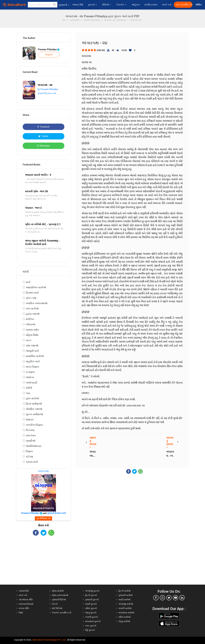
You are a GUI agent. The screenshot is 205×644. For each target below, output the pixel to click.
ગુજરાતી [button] (64, 5)
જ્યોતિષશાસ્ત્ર (34, 446)
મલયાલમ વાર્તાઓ (126, 613)
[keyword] (43, 5)
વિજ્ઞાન (29, 451)
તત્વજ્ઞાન (30, 372)
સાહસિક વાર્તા (33, 361)
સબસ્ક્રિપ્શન (151, 5)
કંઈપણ (29, 457)
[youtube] (175, 598)
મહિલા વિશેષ (32, 335)
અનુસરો (49, 55)
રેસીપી (29, 388)
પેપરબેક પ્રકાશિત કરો (62, 613)
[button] (55, 5)
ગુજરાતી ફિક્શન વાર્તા (47, 93)
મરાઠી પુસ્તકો (91, 604)
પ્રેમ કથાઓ (32, 346)
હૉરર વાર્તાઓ (32, 398)
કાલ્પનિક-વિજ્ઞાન (34, 425)
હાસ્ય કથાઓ (33, 314)
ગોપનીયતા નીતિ (26, 600)
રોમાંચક (30, 420)
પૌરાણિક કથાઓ (34, 409)
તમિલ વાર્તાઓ (124, 617)
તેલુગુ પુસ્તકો (91, 613)
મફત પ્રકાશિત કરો (184, 5)
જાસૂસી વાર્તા (32, 351)
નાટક (29, 340)
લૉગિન (199, 5)
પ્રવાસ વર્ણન (32, 330)
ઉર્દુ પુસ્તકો (90, 630)
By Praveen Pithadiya (48, 89)
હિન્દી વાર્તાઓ (124, 591)
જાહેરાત (136, 5)
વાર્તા (28, 282)
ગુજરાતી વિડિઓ (59, 600)
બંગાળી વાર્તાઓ (125, 608)
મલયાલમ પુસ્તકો (93, 621)
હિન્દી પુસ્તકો (91, 595)
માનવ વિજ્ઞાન (32, 367)
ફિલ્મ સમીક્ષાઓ (34, 404)
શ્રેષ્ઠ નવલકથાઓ (60, 595)
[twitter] (169, 598)
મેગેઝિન (30, 319)
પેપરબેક (122, 5)
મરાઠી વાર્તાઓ (124, 600)
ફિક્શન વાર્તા (32, 293)
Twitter (43, 136)
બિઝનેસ (30, 430)
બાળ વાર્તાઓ (32, 309)
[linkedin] (182, 598)
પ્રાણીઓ (31, 441)
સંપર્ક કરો (167, 5)
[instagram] (162, 598)
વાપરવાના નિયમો (26, 604)
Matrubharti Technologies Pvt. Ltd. (49, 640)
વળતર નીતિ (24, 608)
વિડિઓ (107, 5)
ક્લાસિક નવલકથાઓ (37, 303)
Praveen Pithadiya (49, 49)
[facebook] (156, 598)
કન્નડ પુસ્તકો (91, 626)
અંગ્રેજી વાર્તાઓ (126, 604)
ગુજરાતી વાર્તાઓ (126, 595)
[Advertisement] (44, 563)
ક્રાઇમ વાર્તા (32, 462)
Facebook (43, 127)
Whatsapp (43, 146)
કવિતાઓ (30, 324)
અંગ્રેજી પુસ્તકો (92, 591)
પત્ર (28, 393)
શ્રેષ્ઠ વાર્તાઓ (58, 591)
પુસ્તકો (93, 5)
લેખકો (55, 604)
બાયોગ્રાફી (32, 383)
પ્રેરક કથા (31, 298)
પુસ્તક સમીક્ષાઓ (34, 414)
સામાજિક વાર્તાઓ (35, 356)
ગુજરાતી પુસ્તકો (92, 600)
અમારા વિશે (78, 5)
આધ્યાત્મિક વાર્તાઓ (36, 287)
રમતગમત (31, 435)
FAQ (21, 613)
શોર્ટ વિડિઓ (57, 608)
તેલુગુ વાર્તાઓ (124, 621)
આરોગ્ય (30, 377)
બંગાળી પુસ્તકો (92, 617)
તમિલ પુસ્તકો (91, 608)
